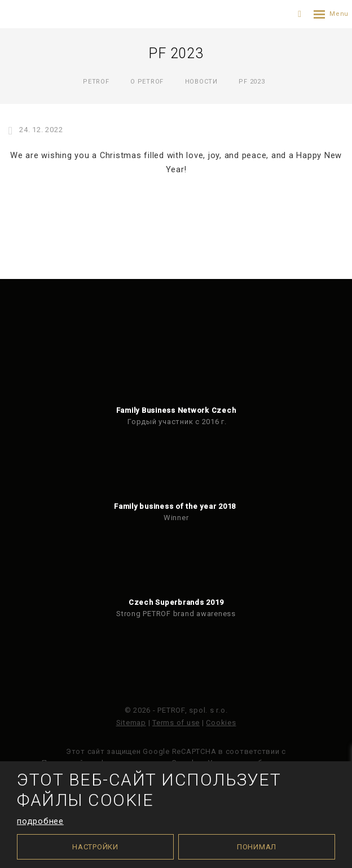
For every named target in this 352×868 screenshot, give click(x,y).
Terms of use (176, 723)
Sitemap (131, 723)
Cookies (221, 723)
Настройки (95, 847)
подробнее (40, 821)
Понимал (257, 847)
